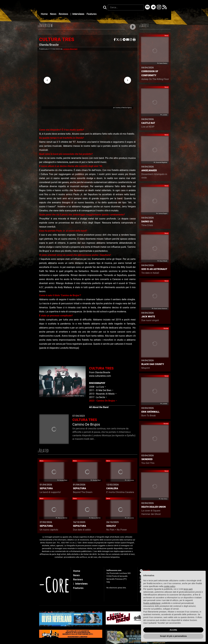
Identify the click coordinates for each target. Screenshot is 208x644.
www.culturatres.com (100, 376)
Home (45, 14)
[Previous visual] (47, 80)
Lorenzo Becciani (70, 49)
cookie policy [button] (170, 586)
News (53, 14)
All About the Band (99, 407)
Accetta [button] (173, 630)
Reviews (64, 14)
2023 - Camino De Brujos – (103, 401)
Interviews (78, 14)
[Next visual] (128, 80)
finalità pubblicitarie (152, 603)
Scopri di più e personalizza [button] (173, 636)
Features (92, 14)
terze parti (188, 589)
